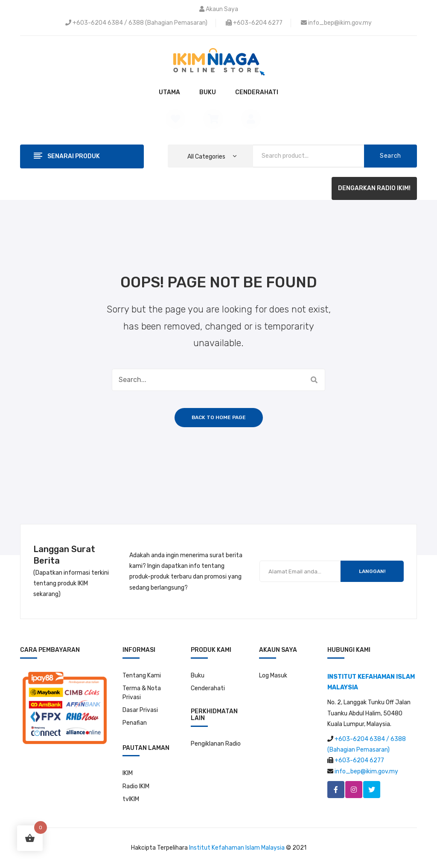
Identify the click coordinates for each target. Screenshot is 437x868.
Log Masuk (273, 676)
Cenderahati (208, 688)
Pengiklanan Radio (216, 744)
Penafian (135, 723)
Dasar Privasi (140, 710)
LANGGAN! (372, 571)
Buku (198, 676)
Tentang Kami (142, 676)
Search (390, 156)
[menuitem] (169, 93)
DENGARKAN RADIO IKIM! (374, 188)
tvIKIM (131, 799)
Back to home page (219, 417)
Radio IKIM (136, 786)
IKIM (128, 773)
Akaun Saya (222, 9)
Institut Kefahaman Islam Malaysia (237, 848)
